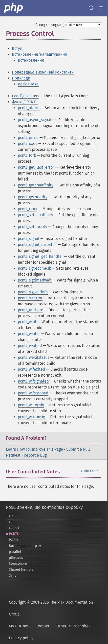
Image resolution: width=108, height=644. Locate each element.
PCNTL (14, 534)
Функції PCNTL (25, 102)
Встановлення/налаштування (39, 54)
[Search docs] (91, 8)
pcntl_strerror (30, 298)
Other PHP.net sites (73, 626)
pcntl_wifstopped (33, 393)
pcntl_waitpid (30, 346)
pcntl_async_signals (35, 120)
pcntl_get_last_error (36, 167)
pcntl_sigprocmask (34, 268)
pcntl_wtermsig (31, 417)
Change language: (51, 25)
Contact (43, 626)
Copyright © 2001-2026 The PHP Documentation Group (51, 608)
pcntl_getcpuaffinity (36, 185)
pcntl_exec (28, 143)
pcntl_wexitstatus (33, 357)
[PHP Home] (14, 8)
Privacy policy (21, 638)
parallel (15, 552)
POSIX (13, 540)
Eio (11, 516)
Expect (14, 528)
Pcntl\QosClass (25, 96)
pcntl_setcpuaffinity (35, 215)
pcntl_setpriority (32, 227)
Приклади (21, 78)
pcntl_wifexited (32, 369)
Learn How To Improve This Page (34, 449)
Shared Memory (21, 570)
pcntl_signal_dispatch (37, 245)
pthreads (16, 558)
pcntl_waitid (29, 334)
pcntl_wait (27, 322)
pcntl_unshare (31, 310)
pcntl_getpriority (33, 197)
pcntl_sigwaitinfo (33, 292)
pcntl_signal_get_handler (40, 256)
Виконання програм (25, 546)
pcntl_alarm (29, 108)
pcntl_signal (29, 239)
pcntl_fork (27, 155)
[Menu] (101, 8)
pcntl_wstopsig (31, 405)
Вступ (17, 48)
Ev (11, 522)
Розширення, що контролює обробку (44, 507)
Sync (13, 576)
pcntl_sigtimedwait (35, 280)
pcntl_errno (28, 138)
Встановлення (31, 60)
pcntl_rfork (28, 209)
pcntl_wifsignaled (33, 381)
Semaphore (18, 564)
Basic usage (28, 84)
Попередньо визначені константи (43, 72)
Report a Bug (35, 455)
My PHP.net (19, 626)
